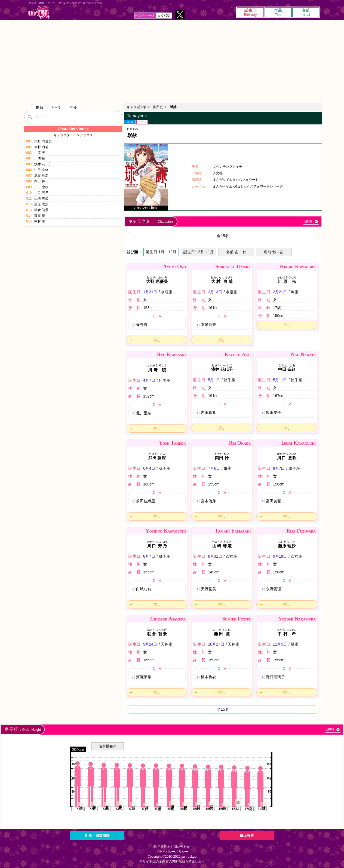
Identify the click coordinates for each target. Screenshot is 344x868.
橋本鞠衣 (208, 677)
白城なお (144, 589)
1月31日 (150, 292)
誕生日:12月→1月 (199, 252)
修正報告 (247, 835)
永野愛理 (274, 589)
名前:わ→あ (274, 252)
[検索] (30, 117)
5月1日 (214, 380)
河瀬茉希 (144, 677)
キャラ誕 (39, 12)
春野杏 (142, 325)
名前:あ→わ (236, 252)
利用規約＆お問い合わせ (172, 847)
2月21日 (280, 292)
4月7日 (149, 380)
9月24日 (150, 644)
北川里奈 (144, 413)
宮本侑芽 (208, 501)
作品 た (158, 107)
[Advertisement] (172, 61)
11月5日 (280, 644)
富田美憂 (274, 501)
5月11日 (280, 380)
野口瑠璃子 (275, 677)
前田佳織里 (146, 501)
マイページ (146, 16)
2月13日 (215, 292)
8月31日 (215, 556)
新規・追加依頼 (97, 835)
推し (157, 340)
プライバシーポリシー (172, 852)
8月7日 (279, 468)
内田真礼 (208, 412)
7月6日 (214, 468)
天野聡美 (208, 589)
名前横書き (108, 746)
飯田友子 (274, 412)
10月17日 (216, 644)
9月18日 (280, 556)
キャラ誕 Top (136, 107)
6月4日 (149, 468)
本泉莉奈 (208, 325)
